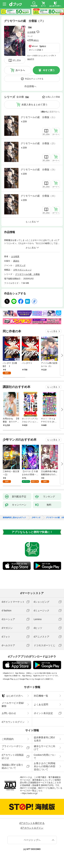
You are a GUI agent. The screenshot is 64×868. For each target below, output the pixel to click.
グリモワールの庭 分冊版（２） (39, 143)
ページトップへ (32, 840)
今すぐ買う (49, 70)
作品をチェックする (34, 79)
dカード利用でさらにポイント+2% (41, 56)
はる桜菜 (31, 32)
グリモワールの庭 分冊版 (27, 274)
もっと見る (52, 331)
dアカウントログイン (13, 722)
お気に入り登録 (53, 97)
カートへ (20, 70)
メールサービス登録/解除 (13, 704)
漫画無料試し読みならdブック (14, 518)
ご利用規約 (8, 739)
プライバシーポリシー (12, 748)
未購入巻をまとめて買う (34, 105)
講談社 (16, 261)
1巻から (44, 112)
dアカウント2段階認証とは (13, 756)
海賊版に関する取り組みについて (12, 766)
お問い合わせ (9, 713)
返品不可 (31, 59)
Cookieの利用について (45, 756)
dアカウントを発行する (32, 823)
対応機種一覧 (41, 696)
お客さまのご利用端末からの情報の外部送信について (45, 766)
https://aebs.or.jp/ (30, 793)
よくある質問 (41, 704)
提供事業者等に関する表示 (45, 739)
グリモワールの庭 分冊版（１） (39, 117)
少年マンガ (20, 265)
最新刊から (55, 112)
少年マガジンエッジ (22, 270)
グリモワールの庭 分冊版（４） (39, 196)
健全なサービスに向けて (45, 748)
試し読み (17, 60)
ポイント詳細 (35, 50)
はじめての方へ (12, 696)
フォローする (38, 32)
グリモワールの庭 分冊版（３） (39, 169)
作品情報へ (30, 86)
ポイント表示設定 (43, 713)
